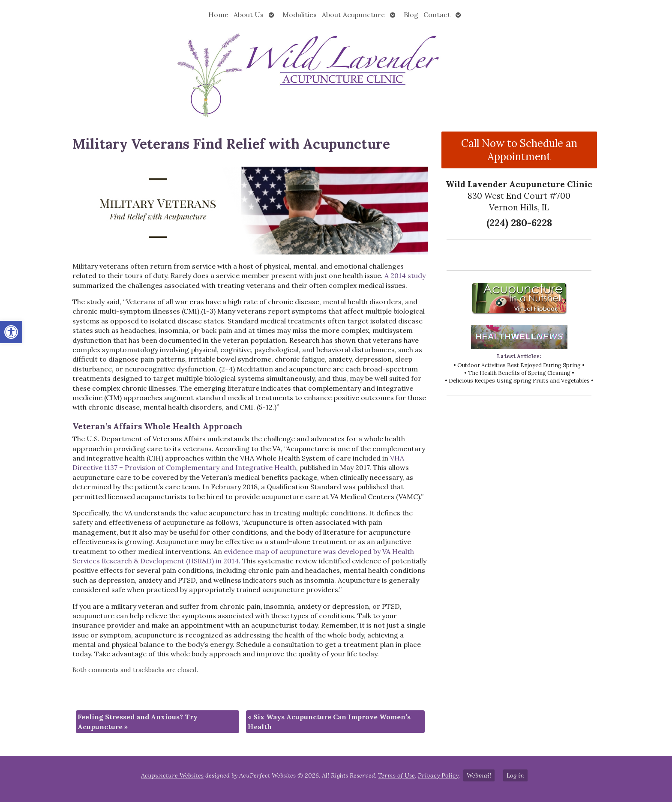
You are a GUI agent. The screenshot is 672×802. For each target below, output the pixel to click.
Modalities (300, 15)
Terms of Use (396, 775)
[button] (11, 332)
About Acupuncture (353, 15)
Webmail (479, 775)
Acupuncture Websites (172, 775)
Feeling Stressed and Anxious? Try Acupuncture (138, 721)
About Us (249, 15)
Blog (411, 15)
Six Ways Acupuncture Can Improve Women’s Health (329, 721)
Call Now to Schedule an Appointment (519, 150)
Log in (515, 775)
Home (218, 15)
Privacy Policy (438, 775)
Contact (437, 15)
